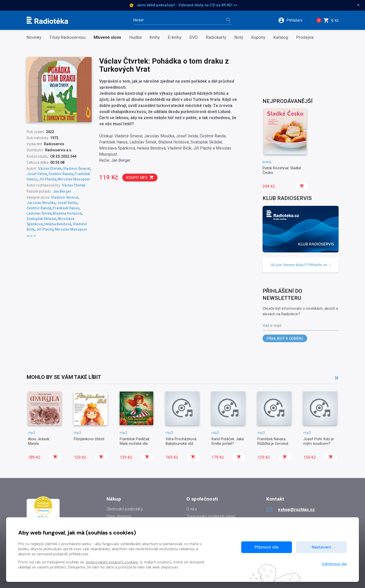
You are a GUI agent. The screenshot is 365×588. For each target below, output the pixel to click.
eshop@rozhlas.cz (291, 509)
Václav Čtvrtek (50, 169)
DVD (194, 37)
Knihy (155, 37)
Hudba (135, 37)
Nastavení (321, 547)
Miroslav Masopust (74, 179)
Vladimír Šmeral (76, 169)
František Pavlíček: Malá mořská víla (135, 441)
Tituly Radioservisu (67, 37)
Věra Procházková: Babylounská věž (181, 441)
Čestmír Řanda (61, 174)
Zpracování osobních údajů (211, 516)
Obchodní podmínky (125, 509)
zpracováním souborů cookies (112, 562)
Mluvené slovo (107, 37)
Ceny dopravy (119, 516)
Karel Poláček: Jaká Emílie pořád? (228, 441)
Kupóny (258, 37)
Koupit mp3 (140, 178)
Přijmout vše (267, 547)
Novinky (34, 37)
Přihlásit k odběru (285, 339)
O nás (192, 509)
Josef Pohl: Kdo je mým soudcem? (319, 441)
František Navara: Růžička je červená (273, 441)
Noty (239, 37)
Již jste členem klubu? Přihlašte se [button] (301, 265)
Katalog (281, 37)
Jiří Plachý (47, 179)
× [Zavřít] (358, 5)
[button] (294, 20)
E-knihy (175, 37)
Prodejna (305, 37)
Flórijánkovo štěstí (89, 439)
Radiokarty (216, 37)
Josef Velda (37, 174)
